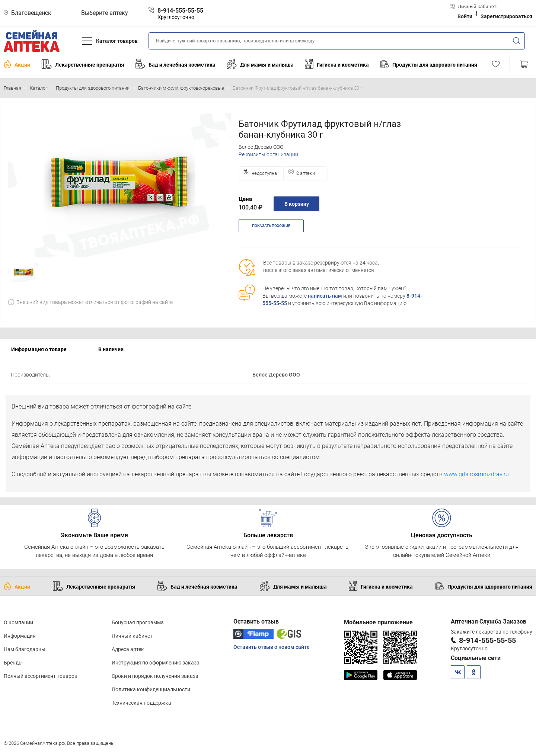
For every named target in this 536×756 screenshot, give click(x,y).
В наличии (111, 349)
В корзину (297, 204)
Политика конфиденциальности (151, 689)
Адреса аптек (128, 649)
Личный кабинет (132, 636)
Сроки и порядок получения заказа (155, 676)
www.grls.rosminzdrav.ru (476, 474)
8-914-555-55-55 (487, 640)
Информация (20, 636)
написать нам (325, 296)
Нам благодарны (25, 649)
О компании (18, 622)
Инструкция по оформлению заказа (156, 663)
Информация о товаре (39, 349)
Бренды (13, 663)
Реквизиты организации (268, 154)
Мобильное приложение (378, 622)
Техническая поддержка (141, 703)
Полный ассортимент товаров (41, 676)
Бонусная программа (138, 622)
